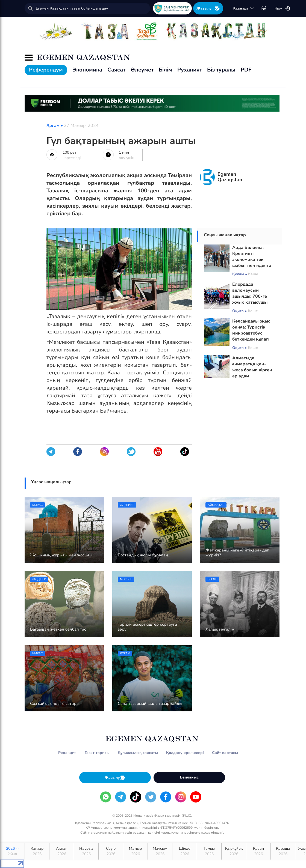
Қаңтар (37, 851)
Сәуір (111, 851)
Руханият (190, 70)
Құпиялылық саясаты (138, 753)
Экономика (87, 70)
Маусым (160, 851)
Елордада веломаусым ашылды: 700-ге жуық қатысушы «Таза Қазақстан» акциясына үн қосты (251, 302)
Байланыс (189, 777)
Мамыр (135, 851)
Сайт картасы (225, 753)
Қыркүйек (234, 851)
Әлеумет (142, 70)
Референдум (46, 70)
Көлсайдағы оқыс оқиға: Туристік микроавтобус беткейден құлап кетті (251, 333)
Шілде (185, 851)
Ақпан (62, 851)
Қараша (283, 851)
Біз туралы (221, 70)
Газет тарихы (97, 753)
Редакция (67, 753)
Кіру (282, 8)
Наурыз (86, 851)
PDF (246, 70)
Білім (165, 70)
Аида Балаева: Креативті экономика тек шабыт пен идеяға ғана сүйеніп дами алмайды (252, 263)
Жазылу (208, 8)
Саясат (116, 70)
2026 (12, 851)
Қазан (258, 851)
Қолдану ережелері (185, 753)
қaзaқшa (244, 8)
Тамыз (209, 851)
